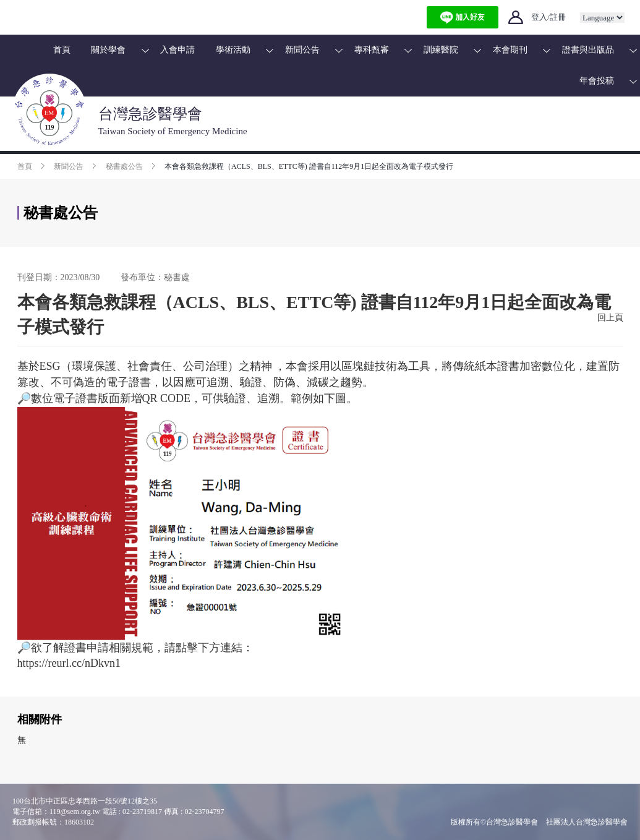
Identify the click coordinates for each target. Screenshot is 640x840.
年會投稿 (597, 81)
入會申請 (177, 50)
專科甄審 (372, 50)
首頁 (62, 50)
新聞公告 (302, 50)
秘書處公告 (124, 166)
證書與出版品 (588, 50)
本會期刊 (510, 50)
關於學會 (108, 50)
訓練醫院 (441, 50)
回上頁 (610, 318)
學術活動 (233, 50)
